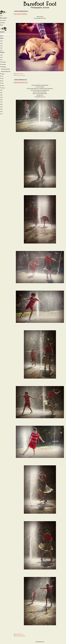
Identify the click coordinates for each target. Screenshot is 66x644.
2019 (1, 97)
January (3, 88)
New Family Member (5, 69)
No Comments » (23, 75)
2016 (1, 104)
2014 (1, 43)
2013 (1, 46)
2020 (1, 95)
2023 (1, 60)
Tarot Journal (3, 20)
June (2, 79)
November (4, 64)
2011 (1, 50)
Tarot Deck (2, 23)
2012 (1, 48)
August (3, 74)
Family (18, 75)
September (4, 67)
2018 (1, 100)
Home (1, 16)
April (2, 83)
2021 (1, 93)
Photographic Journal (19, 73)
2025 (1, 55)
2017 (1, 102)
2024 (1, 57)
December (4, 62)
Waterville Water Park (6, 71)
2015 (1, 41)
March (3, 86)
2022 (1, 90)
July (2, 76)
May (2, 81)
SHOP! (2, 25)
